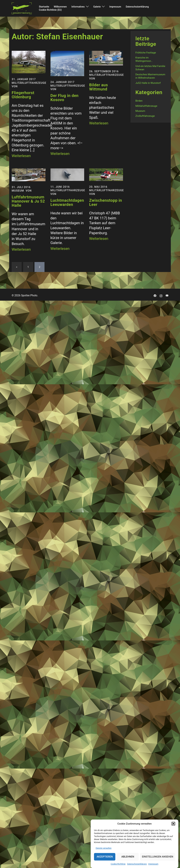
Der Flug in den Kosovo (65, 98)
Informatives (78, 7)
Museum (18, 191)
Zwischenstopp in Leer (106, 202)
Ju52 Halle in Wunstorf (148, 83)
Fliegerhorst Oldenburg (23, 95)
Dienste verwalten (104, 848)
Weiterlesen (21, 156)
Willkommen (60, 7)
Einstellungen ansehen (158, 857)
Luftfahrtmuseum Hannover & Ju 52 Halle (28, 201)
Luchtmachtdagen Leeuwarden (67, 202)
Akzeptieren (105, 857)
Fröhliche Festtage (146, 53)
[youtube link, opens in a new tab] (167, 295)
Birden (139, 101)
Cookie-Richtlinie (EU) (50, 10)
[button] (173, 824)
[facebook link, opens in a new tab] (155, 295)
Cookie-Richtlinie (118, 864)
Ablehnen (128, 857)
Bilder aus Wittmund (98, 87)
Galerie (97, 7)
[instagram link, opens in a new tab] (161, 295)
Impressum (153, 864)
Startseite (44, 7)
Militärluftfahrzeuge (29, 83)
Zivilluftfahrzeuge (145, 116)
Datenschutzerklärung (137, 864)
